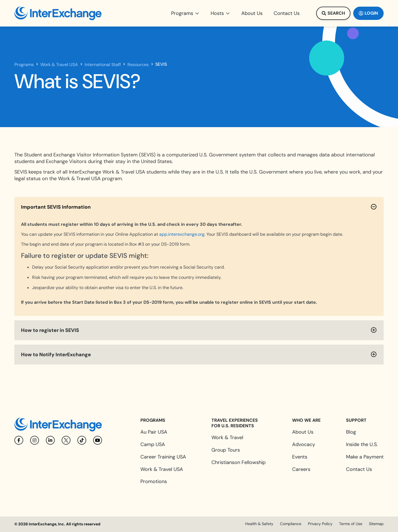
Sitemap (376, 524)
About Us (303, 432)
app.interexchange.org (182, 234)
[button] (185, 13)
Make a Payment (365, 457)
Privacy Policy (320, 524)
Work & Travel (227, 437)
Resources (138, 65)
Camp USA (153, 444)
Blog (351, 432)
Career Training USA (163, 457)
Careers (301, 469)
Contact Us (359, 469)
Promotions (154, 481)
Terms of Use (351, 524)
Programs (24, 65)
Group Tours (226, 450)
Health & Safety (259, 524)
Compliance (291, 524)
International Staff (103, 65)
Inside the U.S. (362, 444)
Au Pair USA (154, 432)
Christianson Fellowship (239, 462)
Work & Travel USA (59, 65)
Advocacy (304, 444)
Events (300, 457)
